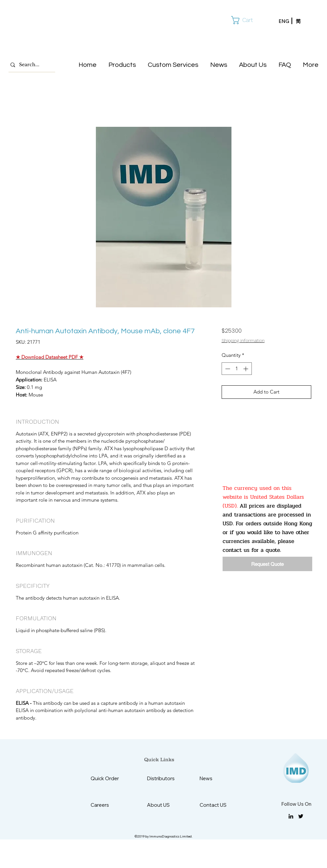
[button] (247, 20)
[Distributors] (163, 778)
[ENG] (287, 21)
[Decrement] (227, 369)
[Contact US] (216, 805)
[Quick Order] (110, 778)
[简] (304, 21)
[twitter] (301, 816)
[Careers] (107, 805)
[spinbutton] (237, 369)
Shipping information (243, 340)
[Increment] (246, 369)
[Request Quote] (267, 564)
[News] (216, 778)
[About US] (163, 805)
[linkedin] (291, 816)
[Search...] (30, 65)
